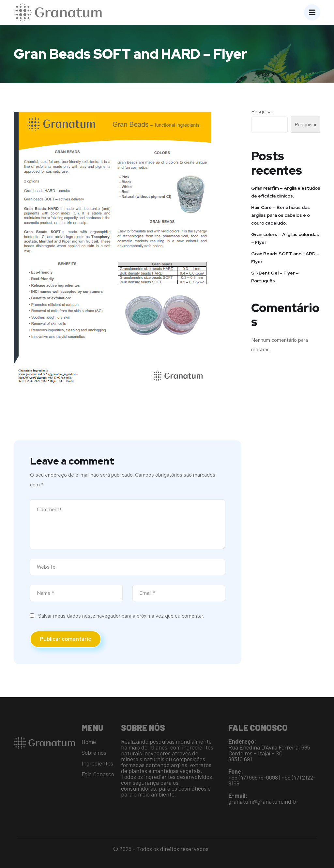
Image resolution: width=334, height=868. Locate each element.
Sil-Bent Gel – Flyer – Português (275, 277)
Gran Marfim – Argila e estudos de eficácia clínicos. (286, 192)
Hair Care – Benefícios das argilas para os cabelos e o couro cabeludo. (281, 215)
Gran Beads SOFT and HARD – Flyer (285, 258)
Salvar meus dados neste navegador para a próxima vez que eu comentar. (121, 616)
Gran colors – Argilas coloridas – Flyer (285, 238)
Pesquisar (262, 111)
